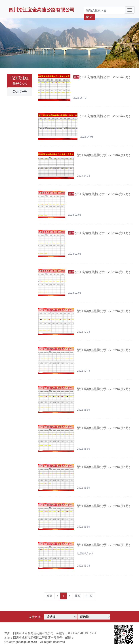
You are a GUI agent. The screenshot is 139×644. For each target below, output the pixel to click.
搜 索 (89, 17)
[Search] (105, 10)
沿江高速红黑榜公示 (20, 81)
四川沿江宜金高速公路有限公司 (42, 10)
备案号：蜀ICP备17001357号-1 (76, 633)
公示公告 (20, 92)
